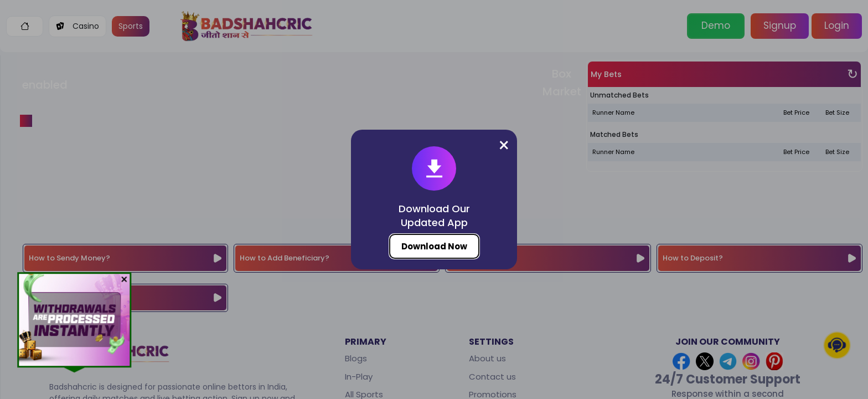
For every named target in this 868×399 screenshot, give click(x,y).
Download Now (434, 246)
